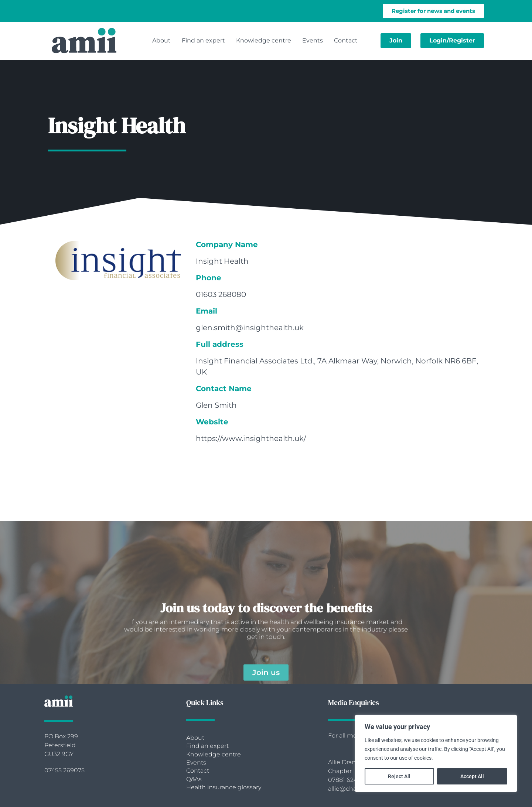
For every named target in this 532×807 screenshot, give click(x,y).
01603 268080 (221, 294)
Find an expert (203, 40)
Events (313, 40)
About (161, 40)
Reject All (399, 776)
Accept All (472, 776)
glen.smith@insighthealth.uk (250, 328)
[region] (436, 753)
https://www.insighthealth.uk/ (251, 438)
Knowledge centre (264, 40)
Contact (346, 40)
